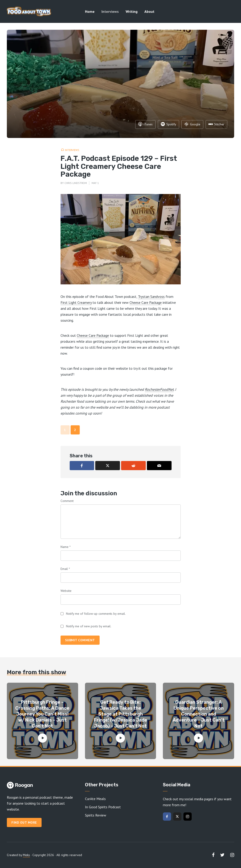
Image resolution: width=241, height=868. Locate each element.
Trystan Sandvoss (151, 297)
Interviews (110, 11)
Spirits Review (96, 815)
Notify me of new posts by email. (89, 626)
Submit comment (80, 640)
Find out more (24, 822)
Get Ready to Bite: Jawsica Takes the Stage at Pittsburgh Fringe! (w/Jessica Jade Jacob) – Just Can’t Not (120, 714)
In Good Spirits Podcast (103, 807)
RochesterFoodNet (159, 389)
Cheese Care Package (146, 302)
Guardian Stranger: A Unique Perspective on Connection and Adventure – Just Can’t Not (199, 714)
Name (66, 547)
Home (90, 11)
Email (65, 569)
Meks (26, 855)
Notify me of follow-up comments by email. (96, 614)
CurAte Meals (95, 799)
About (149, 11)
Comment (67, 501)
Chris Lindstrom (76, 183)
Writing (132, 11)
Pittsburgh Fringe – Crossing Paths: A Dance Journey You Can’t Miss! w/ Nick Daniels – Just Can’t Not (42, 714)
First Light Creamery (76, 302)
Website (66, 591)
